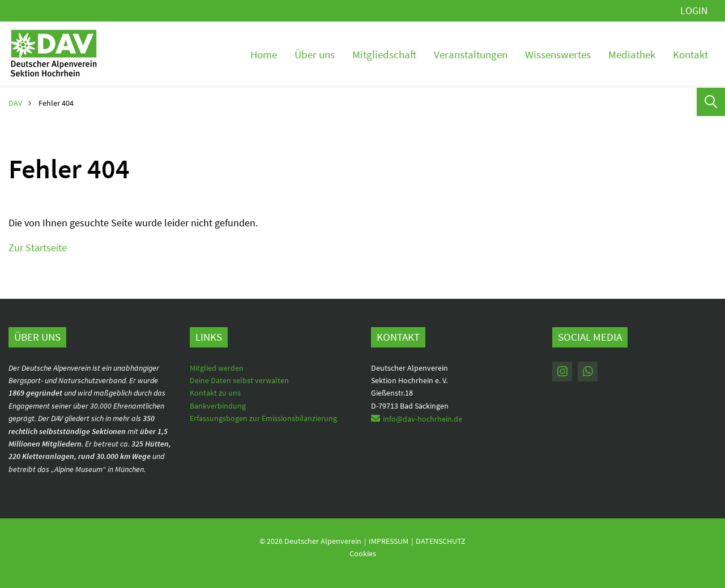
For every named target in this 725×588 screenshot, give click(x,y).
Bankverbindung (218, 406)
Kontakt (690, 54)
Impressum (389, 541)
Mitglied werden (217, 368)
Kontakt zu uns (215, 393)
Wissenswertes (558, 54)
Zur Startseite (38, 248)
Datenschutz (441, 541)
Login (694, 10)
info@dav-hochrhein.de (423, 419)
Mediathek (632, 54)
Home (264, 54)
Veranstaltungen (471, 54)
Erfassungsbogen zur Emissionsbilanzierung (263, 418)
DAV (15, 103)
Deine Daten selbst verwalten (239, 380)
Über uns (315, 54)
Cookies (363, 553)
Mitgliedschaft (384, 54)
